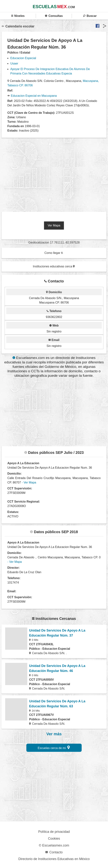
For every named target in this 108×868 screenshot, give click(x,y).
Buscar (90, 16)
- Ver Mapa (29, 482)
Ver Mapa (54, 225)
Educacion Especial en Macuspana (32, 96)
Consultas (54, 16)
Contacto (54, 852)
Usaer (14, 63)
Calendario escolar (18, 26)
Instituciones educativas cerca (54, 266)
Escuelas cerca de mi (54, 747)
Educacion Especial (23, 58)
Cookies (54, 839)
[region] (55, 173)
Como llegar (54, 253)
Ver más (54, 734)
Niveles (18, 16)
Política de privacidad (54, 832)
